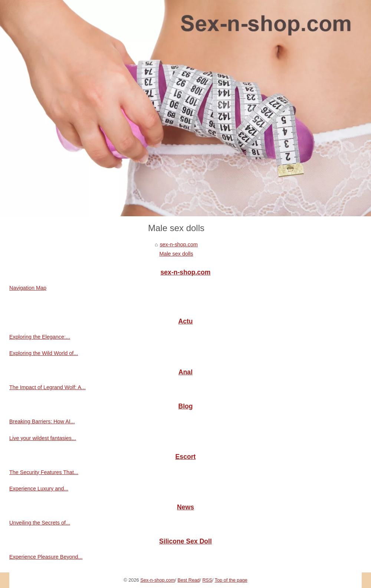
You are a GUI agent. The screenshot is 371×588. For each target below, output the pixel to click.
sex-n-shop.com (179, 244)
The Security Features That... (44, 472)
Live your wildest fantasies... (43, 438)
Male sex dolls (176, 254)
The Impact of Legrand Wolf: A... (47, 387)
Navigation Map (28, 288)
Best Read (188, 580)
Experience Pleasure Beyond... (46, 557)
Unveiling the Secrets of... (40, 523)
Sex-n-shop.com (157, 580)
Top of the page (231, 580)
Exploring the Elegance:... (40, 337)
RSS (207, 580)
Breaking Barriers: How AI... (42, 421)
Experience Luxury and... (39, 489)
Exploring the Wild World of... (44, 353)
